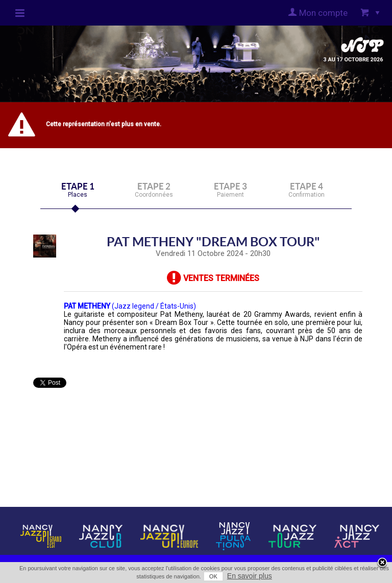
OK (213, 576)
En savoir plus (250, 576)
